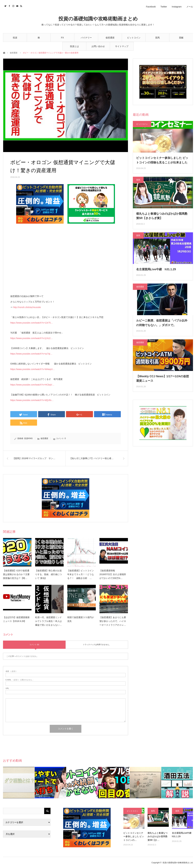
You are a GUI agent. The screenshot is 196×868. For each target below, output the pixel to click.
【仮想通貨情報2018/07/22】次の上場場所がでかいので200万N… (113, 574)
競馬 (158, 38)
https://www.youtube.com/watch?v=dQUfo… (32, 400)
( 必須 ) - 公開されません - (19, 680)
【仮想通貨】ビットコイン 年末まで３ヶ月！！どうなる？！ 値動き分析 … (82, 574)
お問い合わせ (98, 46)
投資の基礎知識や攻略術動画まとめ (98, 19)
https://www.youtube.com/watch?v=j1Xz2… (32, 338)
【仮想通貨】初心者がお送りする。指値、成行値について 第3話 (48, 574)
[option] (19, 783)
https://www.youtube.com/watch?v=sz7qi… (31, 354)
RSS (21, 6)
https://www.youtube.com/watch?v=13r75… (32, 323)
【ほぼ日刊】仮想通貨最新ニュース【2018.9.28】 (16, 619)
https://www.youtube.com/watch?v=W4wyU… (33, 369)
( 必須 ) (11, 671)
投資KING (28, 438)
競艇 (181, 38)
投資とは (74, 46)
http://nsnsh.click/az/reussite (27, 307)
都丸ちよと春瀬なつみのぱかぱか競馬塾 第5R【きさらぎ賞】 (162, 216)
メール (190, 7)
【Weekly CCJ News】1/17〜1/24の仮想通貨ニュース (163, 379)
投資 (15, 38)
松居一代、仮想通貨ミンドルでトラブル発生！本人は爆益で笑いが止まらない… (48, 621)
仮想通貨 (110, 38)
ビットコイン (134, 38)
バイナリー (86, 38)
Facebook (151, 7)
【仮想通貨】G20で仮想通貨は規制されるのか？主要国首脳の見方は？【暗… (16, 574)
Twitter (164, 7)
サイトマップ (122, 46)
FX (63, 38)
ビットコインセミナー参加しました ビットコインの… (134, 836)
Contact (17, 6)
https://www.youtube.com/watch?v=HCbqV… (32, 385)
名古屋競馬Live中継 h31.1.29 (156, 269)
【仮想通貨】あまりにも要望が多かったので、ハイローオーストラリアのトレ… (113, 621)
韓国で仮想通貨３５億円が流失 (81, 619)
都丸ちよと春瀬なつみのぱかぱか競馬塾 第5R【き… (158, 836)
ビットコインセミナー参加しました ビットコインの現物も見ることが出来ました (162, 160)
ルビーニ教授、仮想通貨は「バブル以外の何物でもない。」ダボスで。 (162, 323)
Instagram (177, 7)
